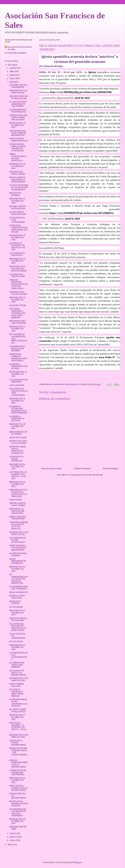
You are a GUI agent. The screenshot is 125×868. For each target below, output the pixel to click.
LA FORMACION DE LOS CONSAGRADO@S (18, 656)
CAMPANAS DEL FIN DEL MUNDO (18, 293)
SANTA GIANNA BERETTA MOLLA (18, 140)
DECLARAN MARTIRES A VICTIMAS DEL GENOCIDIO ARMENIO (17, 313)
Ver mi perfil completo (16, 53)
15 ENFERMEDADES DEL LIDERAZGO (18, 588)
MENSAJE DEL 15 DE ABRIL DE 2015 (17, 613)
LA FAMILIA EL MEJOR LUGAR (17, 275)
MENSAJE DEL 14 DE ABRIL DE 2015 (17, 647)
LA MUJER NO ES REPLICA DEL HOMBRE (17, 349)
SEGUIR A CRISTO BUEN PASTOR (18, 207)
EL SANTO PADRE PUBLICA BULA (18, 710)
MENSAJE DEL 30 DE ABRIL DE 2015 (17, 125)
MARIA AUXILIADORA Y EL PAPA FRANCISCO (18, 157)
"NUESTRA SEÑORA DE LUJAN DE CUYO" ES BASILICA (19, 526)
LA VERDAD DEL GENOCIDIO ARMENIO (17, 665)
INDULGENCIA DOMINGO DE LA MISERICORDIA (18, 788)
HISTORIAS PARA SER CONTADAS (18, 322)
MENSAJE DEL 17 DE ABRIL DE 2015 (19, 533)
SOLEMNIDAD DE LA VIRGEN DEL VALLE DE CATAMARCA (18, 812)
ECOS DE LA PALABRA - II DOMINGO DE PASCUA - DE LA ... (18, 727)
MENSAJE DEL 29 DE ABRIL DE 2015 (17, 166)
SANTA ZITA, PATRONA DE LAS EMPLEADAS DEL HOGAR (18, 229)
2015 (10, 65)
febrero (14, 837)
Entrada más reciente (52, 469)
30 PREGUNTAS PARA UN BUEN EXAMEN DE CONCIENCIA (17, 147)
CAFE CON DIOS (17, 385)
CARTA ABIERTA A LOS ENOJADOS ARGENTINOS (18, 548)
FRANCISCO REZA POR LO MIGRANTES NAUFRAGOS (18, 450)
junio (12, 75)
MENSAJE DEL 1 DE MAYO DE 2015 (18, 92)
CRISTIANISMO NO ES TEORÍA (18, 433)
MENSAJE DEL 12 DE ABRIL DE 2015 (17, 717)
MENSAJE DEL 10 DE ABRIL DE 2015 (17, 780)
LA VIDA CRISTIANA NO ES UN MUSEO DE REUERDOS (19, 187)
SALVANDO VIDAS (18, 305)
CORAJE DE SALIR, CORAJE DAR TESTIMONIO (18, 772)
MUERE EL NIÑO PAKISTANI (17, 597)
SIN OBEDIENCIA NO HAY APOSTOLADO (17, 540)
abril (12, 82)
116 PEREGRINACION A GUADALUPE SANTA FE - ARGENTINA (18, 579)
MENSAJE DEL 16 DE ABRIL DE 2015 (17, 569)
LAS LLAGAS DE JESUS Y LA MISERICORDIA (18, 673)
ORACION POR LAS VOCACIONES (18, 619)
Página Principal (82, 469)
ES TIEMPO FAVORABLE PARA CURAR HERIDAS (16, 693)
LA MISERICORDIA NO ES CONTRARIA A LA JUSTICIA (18, 703)
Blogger (78, 862)
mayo (13, 78)
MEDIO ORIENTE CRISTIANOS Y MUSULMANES (17, 180)
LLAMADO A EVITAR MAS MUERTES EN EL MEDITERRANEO (18, 410)
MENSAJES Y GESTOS (15, 602)
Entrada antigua (110, 469)
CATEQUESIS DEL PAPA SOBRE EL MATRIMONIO (18, 133)
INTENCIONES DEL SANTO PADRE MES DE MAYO (18, 117)
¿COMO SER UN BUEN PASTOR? (18, 213)
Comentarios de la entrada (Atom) (86, 475)
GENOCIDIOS (16, 500)
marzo (13, 833)
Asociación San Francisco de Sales (20, 48)
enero (13, 840)
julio (12, 71)
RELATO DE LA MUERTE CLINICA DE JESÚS (19, 803)
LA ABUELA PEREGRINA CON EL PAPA (18, 366)
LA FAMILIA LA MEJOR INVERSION (16, 459)
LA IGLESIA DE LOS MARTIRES (18, 381)
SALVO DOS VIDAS (18, 438)
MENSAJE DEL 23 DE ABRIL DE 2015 (17, 329)
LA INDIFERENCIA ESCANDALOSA (18, 111)
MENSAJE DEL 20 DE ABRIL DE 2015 (17, 426)
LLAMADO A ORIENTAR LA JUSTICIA (17, 419)
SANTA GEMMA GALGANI (16, 685)
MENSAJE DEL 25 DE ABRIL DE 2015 (17, 261)
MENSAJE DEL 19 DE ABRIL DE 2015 (17, 467)
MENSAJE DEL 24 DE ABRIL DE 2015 (17, 300)
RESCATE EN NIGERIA (15, 194)
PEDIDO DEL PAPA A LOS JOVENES (18, 442)
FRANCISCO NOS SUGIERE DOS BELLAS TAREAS (18, 269)
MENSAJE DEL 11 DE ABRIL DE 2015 (19, 736)
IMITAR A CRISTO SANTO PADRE (18, 504)
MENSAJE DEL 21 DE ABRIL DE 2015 (17, 401)
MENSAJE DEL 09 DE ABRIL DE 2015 (17, 821)
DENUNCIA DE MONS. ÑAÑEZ (17, 173)
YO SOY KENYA (16, 607)
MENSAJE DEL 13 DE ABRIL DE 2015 (19, 679)
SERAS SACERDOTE (18, 592)
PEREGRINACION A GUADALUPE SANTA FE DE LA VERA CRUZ (18, 493)
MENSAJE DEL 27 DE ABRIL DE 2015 (17, 201)
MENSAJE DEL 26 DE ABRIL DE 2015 (17, 238)
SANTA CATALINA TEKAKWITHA (17, 518)
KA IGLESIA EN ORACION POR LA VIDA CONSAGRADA (19, 392)
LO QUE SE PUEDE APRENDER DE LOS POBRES (18, 104)
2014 (10, 845)
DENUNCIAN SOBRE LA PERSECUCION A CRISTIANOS (18, 357)
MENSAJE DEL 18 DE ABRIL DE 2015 (17, 484)
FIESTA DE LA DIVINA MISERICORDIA (18, 743)
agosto (13, 68)
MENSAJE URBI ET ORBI (18, 828)
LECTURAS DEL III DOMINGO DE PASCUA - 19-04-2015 (18, 475)
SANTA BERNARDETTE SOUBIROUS (18, 561)
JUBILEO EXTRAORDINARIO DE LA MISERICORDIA (18, 764)
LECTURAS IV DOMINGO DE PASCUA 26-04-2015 (18, 246)
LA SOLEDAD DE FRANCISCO (17, 254)
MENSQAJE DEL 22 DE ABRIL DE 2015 (18, 374)
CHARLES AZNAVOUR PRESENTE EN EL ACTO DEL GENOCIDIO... (18, 284)
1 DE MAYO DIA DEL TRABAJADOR (18, 86)
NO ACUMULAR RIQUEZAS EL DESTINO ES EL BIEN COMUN (18, 627)
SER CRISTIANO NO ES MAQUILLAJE (18, 97)
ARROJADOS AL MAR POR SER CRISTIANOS (17, 511)
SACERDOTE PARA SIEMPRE (18, 554)
